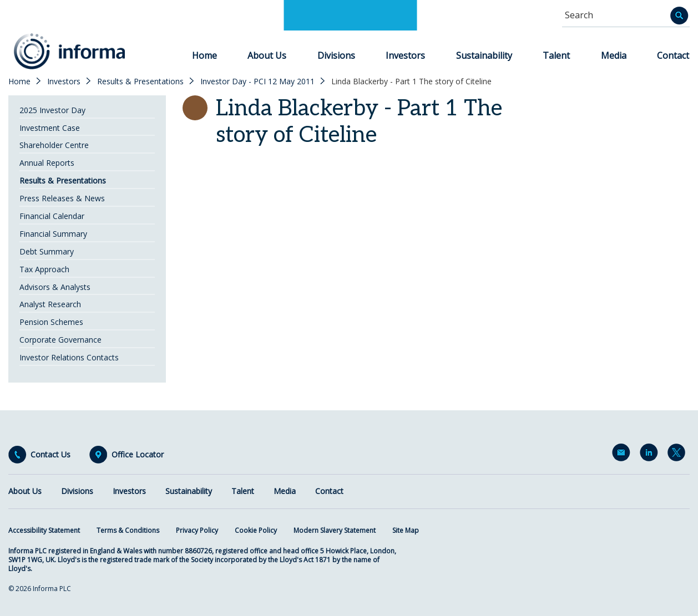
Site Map (406, 530)
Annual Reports (47, 163)
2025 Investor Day (52, 110)
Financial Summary (53, 234)
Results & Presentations (140, 82)
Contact (673, 55)
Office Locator (138, 455)
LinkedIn (651, 455)
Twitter (679, 455)
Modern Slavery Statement (335, 530)
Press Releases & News (62, 198)
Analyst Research (50, 304)
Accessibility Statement (44, 530)
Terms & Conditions (128, 530)
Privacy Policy (197, 530)
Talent (556, 55)
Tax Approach (44, 269)
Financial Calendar (52, 216)
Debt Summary (47, 251)
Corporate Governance (60, 340)
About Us (267, 55)
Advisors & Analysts (55, 287)
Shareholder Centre (54, 145)
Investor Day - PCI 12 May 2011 (257, 82)
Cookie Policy (256, 530)
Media (614, 55)
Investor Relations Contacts (69, 357)
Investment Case (50, 128)
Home (204, 55)
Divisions (336, 55)
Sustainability (484, 55)
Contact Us (50, 455)
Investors (405, 55)
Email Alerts (623, 455)
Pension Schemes (51, 322)
